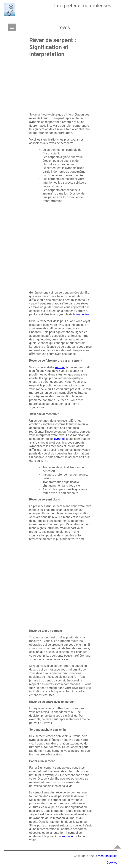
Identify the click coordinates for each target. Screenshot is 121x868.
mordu (60, 367)
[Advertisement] (60, 87)
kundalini (68, 836)
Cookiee (112, 863)
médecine (83, 314)
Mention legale (108, 856)
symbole (60, 439)
